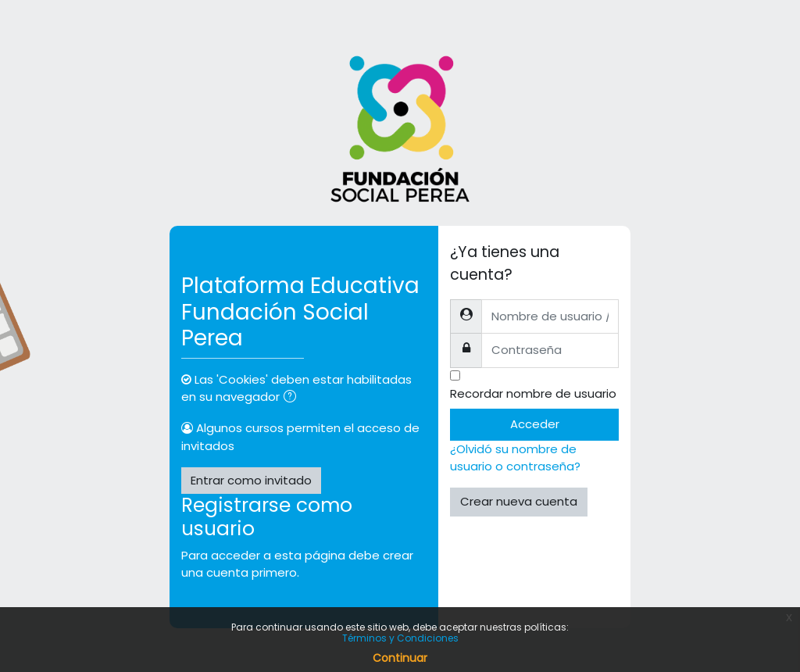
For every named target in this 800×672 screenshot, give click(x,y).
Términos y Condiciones (400, 638)
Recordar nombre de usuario (533, 393)
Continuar (400, 658)
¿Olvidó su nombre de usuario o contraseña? (515, 458)
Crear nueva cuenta (519, 501)
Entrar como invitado (251, 480)
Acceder (535, 424)
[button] (293, 398)
